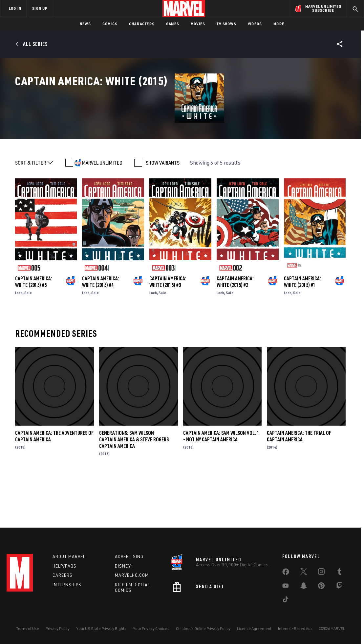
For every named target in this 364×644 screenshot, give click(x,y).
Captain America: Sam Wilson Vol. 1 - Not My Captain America (221, 484)
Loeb (19, 341)
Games (172, 24)
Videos (255, 24)
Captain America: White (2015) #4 (101, 330)
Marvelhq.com (132, 575)
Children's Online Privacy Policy (203, 628)
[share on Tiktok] (286, 601)
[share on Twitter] (304, 573)
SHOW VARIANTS (163, 211)
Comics (110, 24)
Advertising (129, 556)
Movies (198, 24)
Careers (63, 575)
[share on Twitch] (339, 587)
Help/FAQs (64, 566)
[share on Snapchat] (304, 587)
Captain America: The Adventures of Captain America (54, 484)
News (85, 24)
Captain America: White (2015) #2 (235, 330)
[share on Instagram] (321, 573)
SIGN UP (40, 8)
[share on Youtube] (286, 587)
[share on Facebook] (286, 573)
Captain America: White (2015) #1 (302, 330)
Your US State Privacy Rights (101, 628)
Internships (67, 585)
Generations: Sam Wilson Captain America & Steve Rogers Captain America (134, 487)
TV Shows (226, 24)
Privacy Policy (58, 628)
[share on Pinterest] (321, 587)
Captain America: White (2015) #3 (168, 330)
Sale (28, 341)
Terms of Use (28, 628)
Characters (142, 24)
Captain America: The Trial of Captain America (299, 484)
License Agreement (254, 628)
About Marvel (69, 556)
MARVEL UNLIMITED (102, 211)
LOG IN (15, 8)
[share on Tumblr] (339, 573)
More (279, 24)
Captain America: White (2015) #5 (34, 330)
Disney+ (124, 566)
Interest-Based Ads (295, 628)
